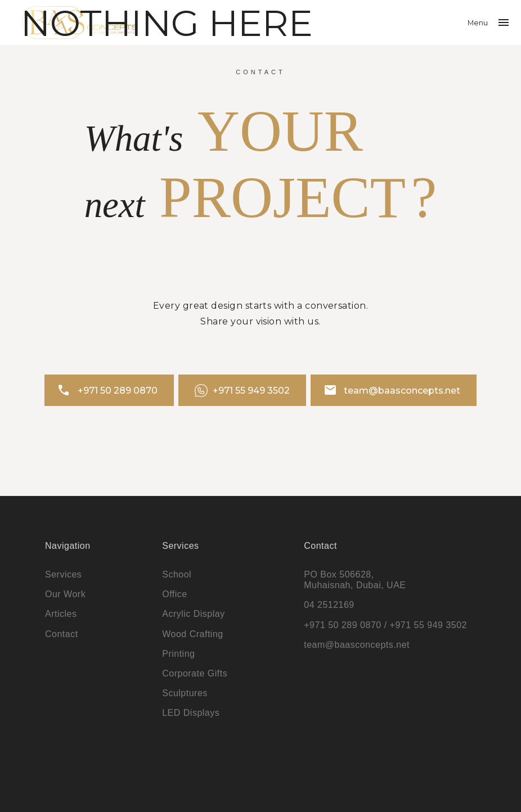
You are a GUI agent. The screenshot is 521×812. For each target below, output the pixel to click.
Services (63, 574)
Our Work (65, 594)
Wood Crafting (192, 634)
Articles (61, 614)
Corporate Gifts (195, 673)
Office (175, 594)
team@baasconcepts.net (392, 390)
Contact (62, 634)
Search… (19, 17)
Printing (178, 654)
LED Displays (191, 713)
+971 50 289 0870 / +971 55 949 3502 (385, 625)
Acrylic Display (194, 614)
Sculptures (185, 693)
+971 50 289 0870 (107, 390)
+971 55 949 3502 (242, 391)
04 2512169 (329, 605)
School (177, 574)
